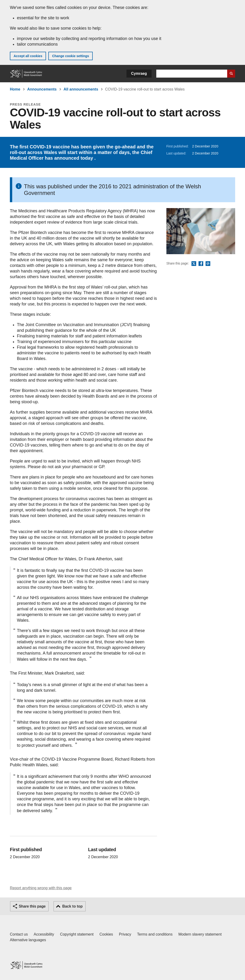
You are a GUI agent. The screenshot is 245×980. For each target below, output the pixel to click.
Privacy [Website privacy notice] (125, 934)
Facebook (201, 264)
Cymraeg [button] (139, 73)
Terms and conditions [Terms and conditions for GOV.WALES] (155, 934)
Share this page (32, 906)
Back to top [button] (72, 906)
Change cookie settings (71, 56)
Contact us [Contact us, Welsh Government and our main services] (19, 934)
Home (15, 89)
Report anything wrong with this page (41, 888)
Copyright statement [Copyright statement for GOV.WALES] (77, 934)
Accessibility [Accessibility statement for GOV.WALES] (44, 934)
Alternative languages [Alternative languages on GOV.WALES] (28, 940)
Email (208, 264)
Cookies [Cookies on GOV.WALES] (106, 934)
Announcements (42, 89)
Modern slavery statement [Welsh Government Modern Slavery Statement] (200, 934)
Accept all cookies (28, 56)
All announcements (81, 89)
